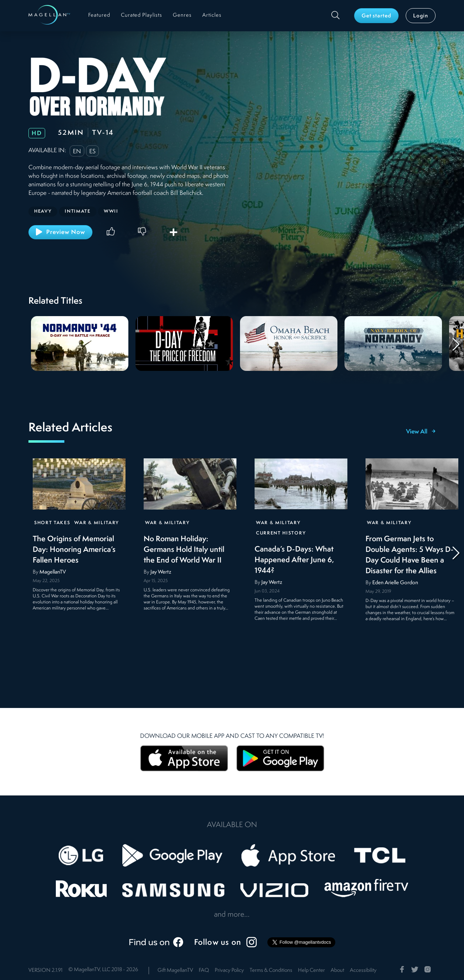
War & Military (97, 523)
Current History (281, 533)
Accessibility (363, 971)
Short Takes (52, 523)
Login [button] (421, 16)
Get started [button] (377, 16)
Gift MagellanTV (175, 971)
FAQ (204, 971)
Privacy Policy (229, 971)
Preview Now (60, 232)
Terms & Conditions (271, 971)
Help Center (311, 971)
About (337, 971)
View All (421, 432)
